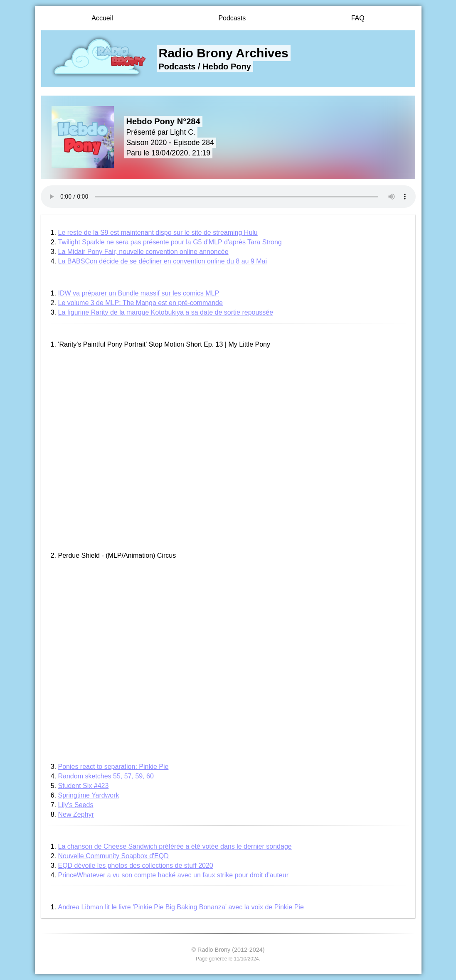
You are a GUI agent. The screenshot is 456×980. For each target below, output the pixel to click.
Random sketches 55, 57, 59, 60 (106, 776)
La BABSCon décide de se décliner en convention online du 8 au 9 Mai (163, 261)
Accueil (102, 18)
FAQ (358, 18)
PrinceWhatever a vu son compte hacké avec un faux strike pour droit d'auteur (173, 875)
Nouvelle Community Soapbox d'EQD (113, 856)
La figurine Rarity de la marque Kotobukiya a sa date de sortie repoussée (166, 312)
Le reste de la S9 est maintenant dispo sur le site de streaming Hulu (158, 233)
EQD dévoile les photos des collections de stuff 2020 (136, 866)
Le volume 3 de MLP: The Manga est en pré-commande (140, 303)
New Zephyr (76, 814)
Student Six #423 (84, 786)
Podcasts (232, 18)
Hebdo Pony (227, 66)
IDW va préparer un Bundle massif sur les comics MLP (139, 293)
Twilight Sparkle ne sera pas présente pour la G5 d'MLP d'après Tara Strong (170, 242)
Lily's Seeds (76, 805)
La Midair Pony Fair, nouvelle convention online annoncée (143, 252)
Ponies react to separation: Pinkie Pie (113, 767)
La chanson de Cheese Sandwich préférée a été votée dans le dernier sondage (175, 846)
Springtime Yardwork (89, 795)
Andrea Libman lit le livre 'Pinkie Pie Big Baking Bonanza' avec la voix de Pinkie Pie (181, 907)
